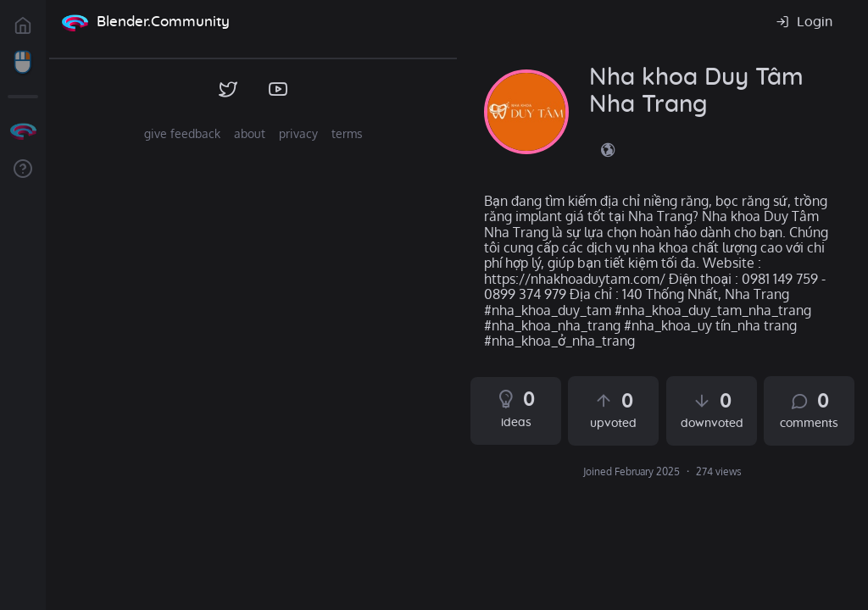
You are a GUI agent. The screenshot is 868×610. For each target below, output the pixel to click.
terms (347, 133)
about (250, 133)
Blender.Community (163, 22)
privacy (298, 133)
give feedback (182, 133)
